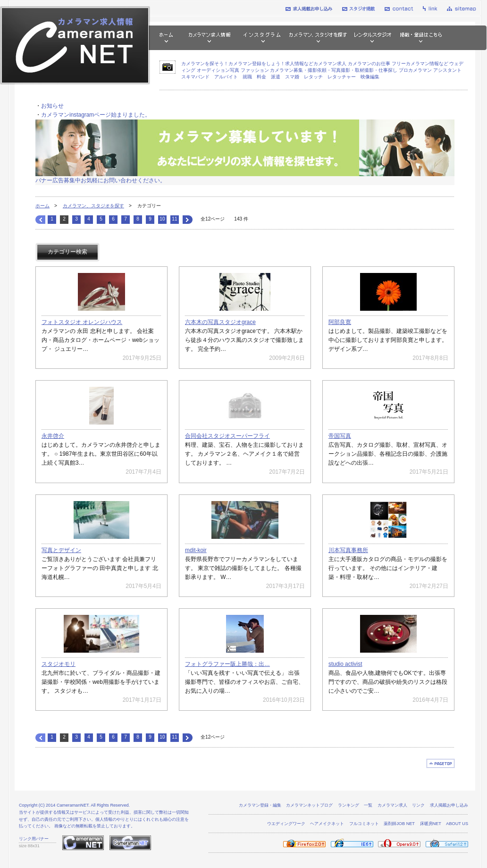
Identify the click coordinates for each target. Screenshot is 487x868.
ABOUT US (457, 824)
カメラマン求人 (392, 805)
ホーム (42, 206)
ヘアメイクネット (327, 824)
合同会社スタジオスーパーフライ (227, 436)
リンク (418, 805)
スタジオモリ (59, 664)
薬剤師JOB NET (399, 824)
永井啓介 (53, 436)
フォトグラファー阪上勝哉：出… (227, 664)
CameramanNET (73, 805)
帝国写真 (340, 436)
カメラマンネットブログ (309, 805)
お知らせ (52, 106)
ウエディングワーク (286, 824)
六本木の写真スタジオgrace (220, 322)
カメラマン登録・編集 (260, 805)
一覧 (368, 805)
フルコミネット (364, 824)
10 (162, 219)
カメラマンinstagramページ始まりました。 (96, 115)
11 (174, 219)
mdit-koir (196, 550)
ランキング (348, 805)
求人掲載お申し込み (449, 805)
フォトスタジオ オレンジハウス (82, 322)
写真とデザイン (61, 550)
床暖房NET (431, 824)
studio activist (345, 664)
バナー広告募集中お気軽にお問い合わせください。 (101, 180)
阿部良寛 (340, 322)
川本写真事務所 (348, 550)
